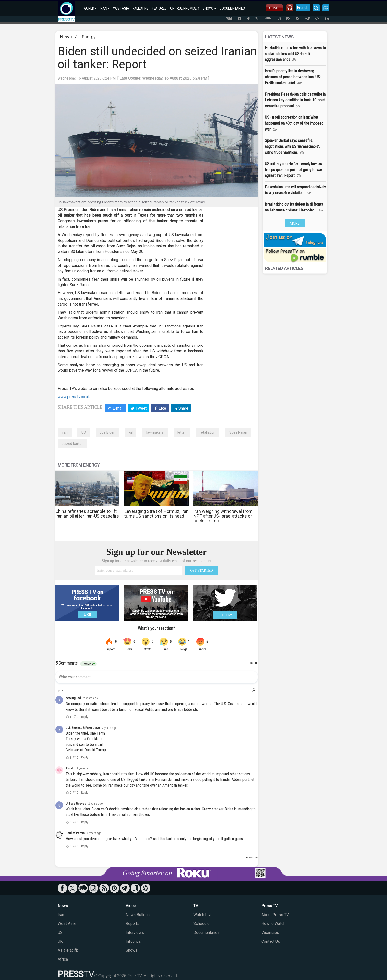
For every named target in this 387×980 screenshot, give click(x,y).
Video (131, 906)
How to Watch (273, 924)
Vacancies (270, 932)
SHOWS (209, 8)
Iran (65, 432)
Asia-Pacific (68, 950)
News (66, 37)
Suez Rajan (238, 432)
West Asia (67, 924)
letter (182, 432)
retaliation (208, 432)
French (303, 8)
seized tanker (72, 444)
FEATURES (159, 8)
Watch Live (203, 915)
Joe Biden (107, 432)
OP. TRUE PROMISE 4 (185, 8)
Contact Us (271, 941)
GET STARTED (201, 570)
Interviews (135, 932)
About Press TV (275, 915)
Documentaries (207, 932)
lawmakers (155, 432)
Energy (89, 37)
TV (196, 906)
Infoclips (133, 941)
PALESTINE (140, 8)
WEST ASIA (121, 8)
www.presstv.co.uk (74, 397)
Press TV (270, 906)
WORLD (90, 8)
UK (60, 941)
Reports (133, 924)
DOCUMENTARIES (232, 8)
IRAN (105, 8)
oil (131, 432)
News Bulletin (138, 915)
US (84, 432)
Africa (63, 959)
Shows (132, 950)
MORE (295, 223)
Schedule (202, 924)
